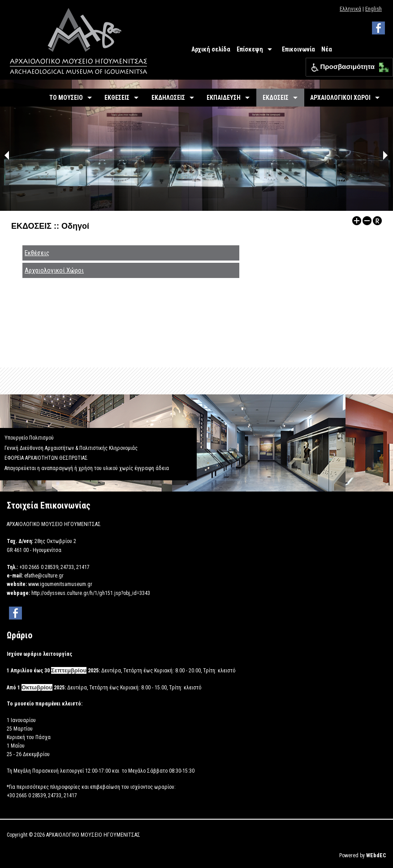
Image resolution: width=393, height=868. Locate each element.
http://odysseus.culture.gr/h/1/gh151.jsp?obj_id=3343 (91, 593)
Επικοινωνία (298, 49)
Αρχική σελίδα (211, 49)
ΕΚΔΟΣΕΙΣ (276, 98)
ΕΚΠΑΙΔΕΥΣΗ (224, 98)
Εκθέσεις (37, 253)
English (374, 9)
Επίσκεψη (250, 49)
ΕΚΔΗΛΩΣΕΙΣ (168, 98)
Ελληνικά (350, 9)
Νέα (327, 49)
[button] (382, 65)
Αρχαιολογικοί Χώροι (54, 270)
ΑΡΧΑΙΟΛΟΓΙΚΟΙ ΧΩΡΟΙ (340, 98)
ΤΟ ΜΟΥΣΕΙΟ (66, 98)
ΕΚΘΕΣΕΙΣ (117, 98)
